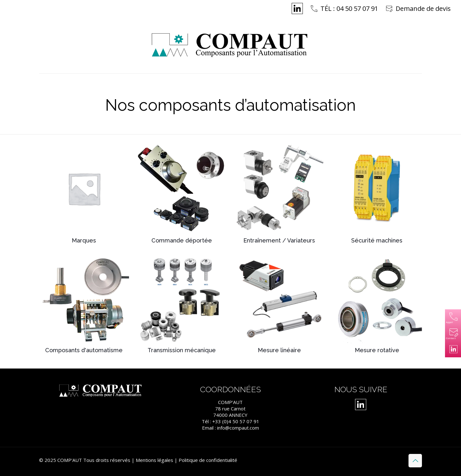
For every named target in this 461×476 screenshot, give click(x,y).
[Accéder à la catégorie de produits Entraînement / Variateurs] (279, 195)
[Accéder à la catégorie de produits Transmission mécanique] (182, 305)
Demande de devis (423, 8)
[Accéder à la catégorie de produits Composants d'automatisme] (84, 305)
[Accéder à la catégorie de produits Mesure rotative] (377, 305)
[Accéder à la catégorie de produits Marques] (84, 195)
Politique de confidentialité (208, 460)
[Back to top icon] (415, 461)
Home (187, 121)
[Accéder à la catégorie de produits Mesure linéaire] (279, 305)
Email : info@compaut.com (230, 428)
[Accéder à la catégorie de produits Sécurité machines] (377, 195)
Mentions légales (154, 460)
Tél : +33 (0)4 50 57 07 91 (230, 421)
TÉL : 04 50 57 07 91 (349, 8)
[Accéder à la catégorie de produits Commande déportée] (182, 195)
